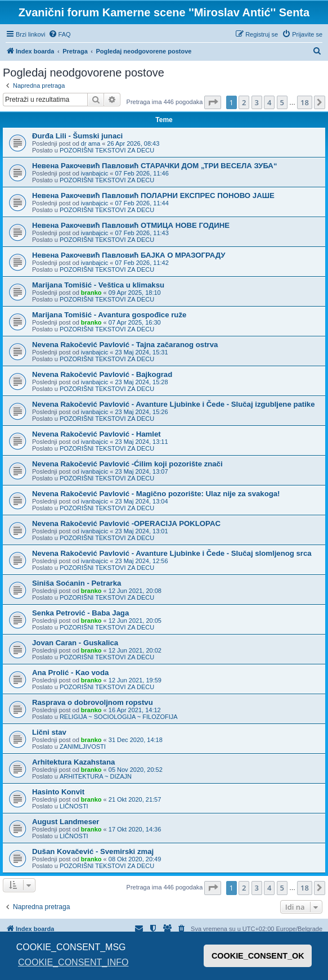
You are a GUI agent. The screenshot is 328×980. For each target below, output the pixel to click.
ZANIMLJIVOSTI (83, 747)
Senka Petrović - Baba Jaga (80, 613)
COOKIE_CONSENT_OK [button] (258, 956)
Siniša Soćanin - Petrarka (77, 583)
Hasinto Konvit (58, 792)
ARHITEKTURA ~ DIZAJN (96, 776)
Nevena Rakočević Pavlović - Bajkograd (102, 374)
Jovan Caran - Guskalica (75, 643)
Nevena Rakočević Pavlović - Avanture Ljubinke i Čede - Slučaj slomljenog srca (172, 553)
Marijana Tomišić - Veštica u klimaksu (98, 285)
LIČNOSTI (74, 806)
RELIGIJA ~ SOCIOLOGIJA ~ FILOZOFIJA (119, 717)
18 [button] (305, 102)
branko (91, 293)
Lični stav (49, 732)
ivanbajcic (95, 173)
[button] (213, 102)
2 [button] (244, 102)
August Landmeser (66, 822)
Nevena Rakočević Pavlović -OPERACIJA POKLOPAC (126, 523)
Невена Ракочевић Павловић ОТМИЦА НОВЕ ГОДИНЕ (131, 225)
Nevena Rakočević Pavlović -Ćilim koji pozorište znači (127, 464)
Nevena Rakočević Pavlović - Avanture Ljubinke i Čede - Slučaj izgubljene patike (174, 404)
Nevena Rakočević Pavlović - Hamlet (96, 434)
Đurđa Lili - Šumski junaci (77, 136)
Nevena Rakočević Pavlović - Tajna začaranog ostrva (125, 345)
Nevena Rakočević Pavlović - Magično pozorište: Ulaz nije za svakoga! (156, 494)
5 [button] (282, 102)
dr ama (91, 143)
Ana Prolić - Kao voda (70, 673)
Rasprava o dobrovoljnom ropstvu (93, 702)
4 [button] (269, 102)
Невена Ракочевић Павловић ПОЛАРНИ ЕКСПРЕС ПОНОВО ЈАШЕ (153, 195)
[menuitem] (60, 34)
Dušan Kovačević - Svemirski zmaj (93, 851)
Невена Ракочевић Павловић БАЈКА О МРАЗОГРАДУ (129, 255)
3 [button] (257, 102)
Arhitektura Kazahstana (73, 762)
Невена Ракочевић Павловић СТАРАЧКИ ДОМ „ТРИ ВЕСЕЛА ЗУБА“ (154, 166)
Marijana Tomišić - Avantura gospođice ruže (109, 315)
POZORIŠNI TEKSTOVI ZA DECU (107, 150)
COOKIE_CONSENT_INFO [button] (73, 962)
